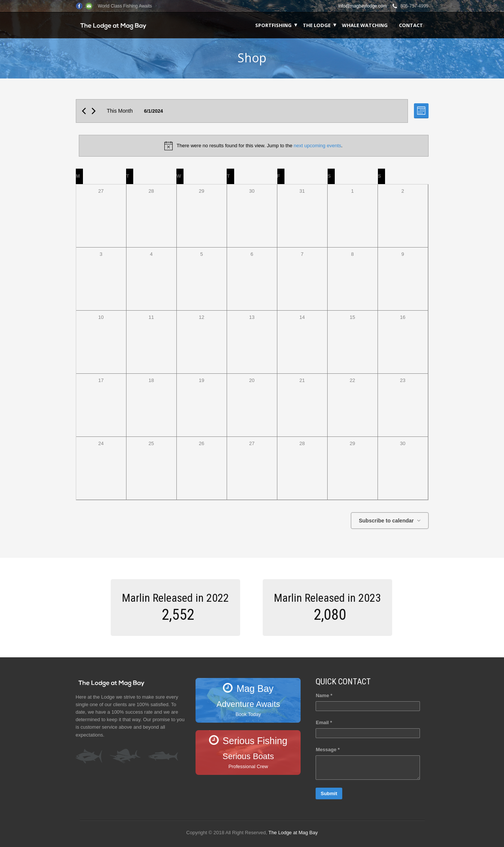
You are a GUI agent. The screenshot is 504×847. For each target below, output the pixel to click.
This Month (120, 111)
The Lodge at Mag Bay (293, 833)
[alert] (254, 146)
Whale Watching (365, 25)
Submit (329, 793)
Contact (411, 25)
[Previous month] (84, 111)
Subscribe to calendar (386, 521)
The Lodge (317, 25)
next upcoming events (317, 146)
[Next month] (94, 111)
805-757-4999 (414, 6)
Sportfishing (273, 25)
